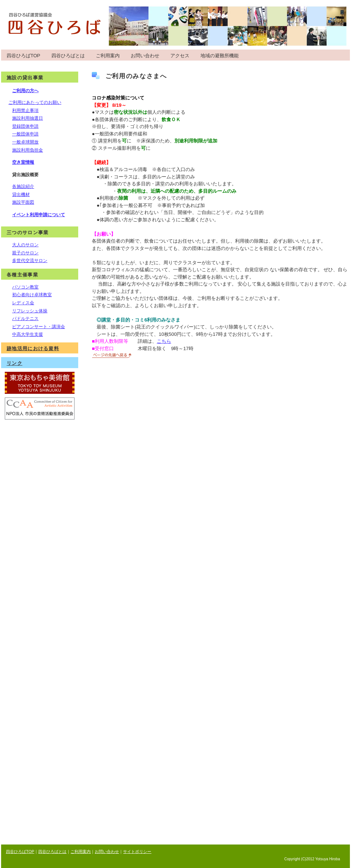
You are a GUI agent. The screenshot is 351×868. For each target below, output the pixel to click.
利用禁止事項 (25, 110)
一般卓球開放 (25, 142)
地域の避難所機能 (220, 56)
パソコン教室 (25, 287)
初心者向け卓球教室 (32, 295)
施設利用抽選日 (28, 118)
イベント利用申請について (39, 215)
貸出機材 (21, 195)
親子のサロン (25, 253)
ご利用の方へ (25, 91)
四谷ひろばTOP (23, 56)
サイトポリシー (137, 851)
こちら (164, 341)
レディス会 (23, 303)
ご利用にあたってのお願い (35, 102)
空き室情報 (23, 162)
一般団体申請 (25, 134)
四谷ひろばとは (68, 56)
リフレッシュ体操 (30, 311)
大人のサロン (25, 245)
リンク (15, 363)
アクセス (180, 56)
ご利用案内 (108, 56)
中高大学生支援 (28, 334)
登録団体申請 (25, 126)
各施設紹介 (23, 186)
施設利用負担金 (28, 150)
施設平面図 (23, 202)
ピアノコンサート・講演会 (39, 327)
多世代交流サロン (30, 261)
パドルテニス (25, 319)
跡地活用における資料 (33, 348)
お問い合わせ (145, 56)
